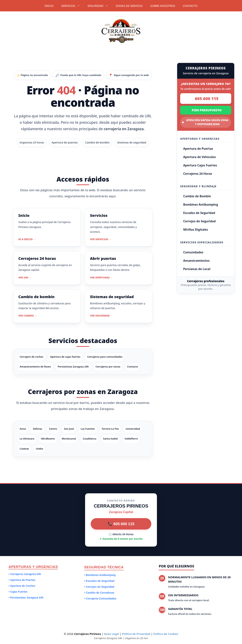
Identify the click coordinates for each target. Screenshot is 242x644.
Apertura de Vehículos (199, 157)
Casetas (24, 449)
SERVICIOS (72, 6)
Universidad (133, 429)
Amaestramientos (196, 261)
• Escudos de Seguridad (99, 581)
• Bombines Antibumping (100, 575)
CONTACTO (190, 6)
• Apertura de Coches (22, 586)
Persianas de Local (197, 269)
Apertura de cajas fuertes (65, 357)
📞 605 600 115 (121, 524)
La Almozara (27, 439)
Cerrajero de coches (31, 357)
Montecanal (69, 439)
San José (69, 429)
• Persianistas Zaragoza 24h (26, 598)
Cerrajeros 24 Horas (198, 174)
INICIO (49, 6)
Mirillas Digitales (196, 230)
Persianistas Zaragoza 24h (73, 367)
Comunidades (193, 252)
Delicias (38, 429)
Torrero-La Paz (110, 429)
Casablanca (90, 439)
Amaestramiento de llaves (35, 367)
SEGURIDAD (100, 6)
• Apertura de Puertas (22, 580)
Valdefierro (131, 439)
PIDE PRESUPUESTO (207, 110)
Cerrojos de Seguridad (199, 221)
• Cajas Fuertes (18, 592)
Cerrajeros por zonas (108, 367)
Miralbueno (48, 439)
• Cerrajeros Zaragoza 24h (25, 574)
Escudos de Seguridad (199, 213)
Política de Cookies (166, 634)
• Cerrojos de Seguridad (99, 587)
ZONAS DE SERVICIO (129, 6)
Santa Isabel (110, 439)
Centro (53, 429)
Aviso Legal (111, 634)
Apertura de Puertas (198, 149)
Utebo (39, 449)
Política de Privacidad (136, 634)
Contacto (132, 367)
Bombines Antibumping (201, 204)
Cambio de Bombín (197, 196)
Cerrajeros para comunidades (105, 357)
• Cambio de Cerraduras (99, 593)
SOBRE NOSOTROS (163, 6)
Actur (23, 429)
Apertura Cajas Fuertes (200, 165)
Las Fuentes (88, 429)
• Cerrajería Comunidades (100, 599)
